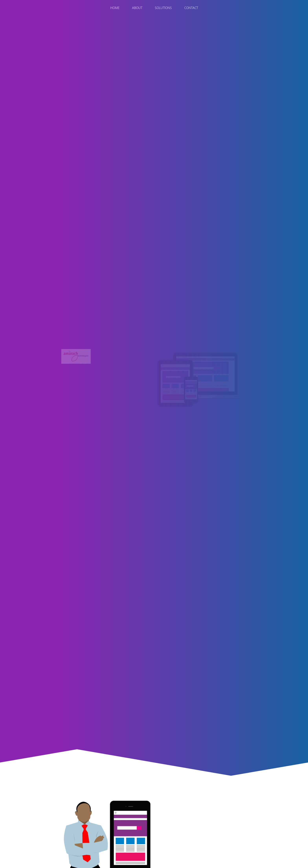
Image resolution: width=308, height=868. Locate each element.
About (137, 8)
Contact (191, 8)
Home (115, 8)
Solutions (163, 8)
